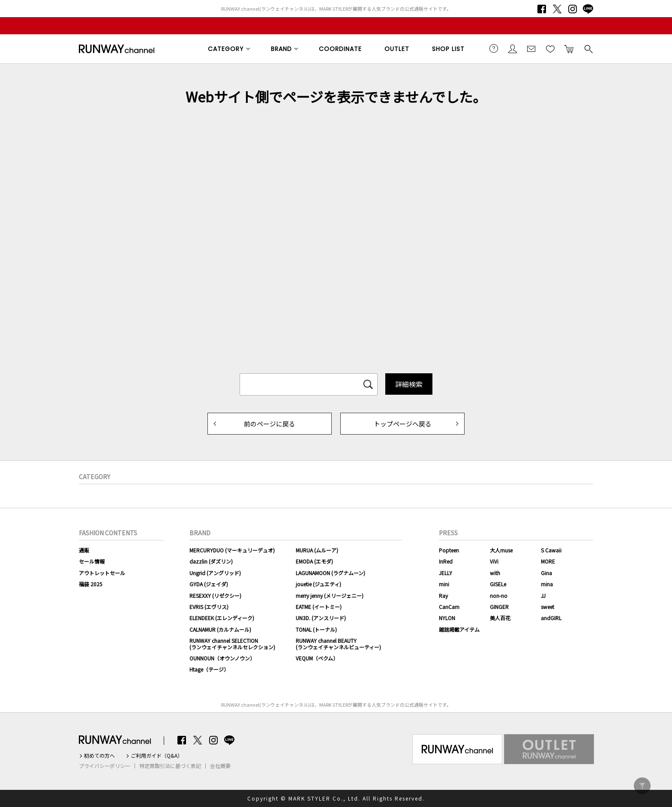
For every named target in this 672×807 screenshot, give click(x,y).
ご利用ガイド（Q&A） (157, 756)
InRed (446, 561)
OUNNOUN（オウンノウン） (222, 658)
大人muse (501, 550)
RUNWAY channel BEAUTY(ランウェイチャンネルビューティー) (338, 643)
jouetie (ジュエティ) (318, 584)
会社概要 (220, 766)
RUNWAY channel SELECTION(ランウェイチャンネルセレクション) (232, 643)
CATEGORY (226, 49)
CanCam (449, 607)
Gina (546, 573)
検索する (588, 48)
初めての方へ (99, 756)
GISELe (498, 584)
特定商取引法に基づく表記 (170, 766)
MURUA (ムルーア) (317, 550)
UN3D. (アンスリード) (321, 618)
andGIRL (551, 618)
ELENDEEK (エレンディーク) (222, 618)
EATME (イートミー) (319, 607)
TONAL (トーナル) (316, 629)
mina (547, 584)
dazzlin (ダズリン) (211, 561)
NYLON (447, 618)
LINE (588, 9)
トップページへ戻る (403, 424)
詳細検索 (409, 384)
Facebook (542, 9)
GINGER (499, 607)
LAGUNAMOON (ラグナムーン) (330, 573)
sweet (547, 607)
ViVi (494, 561)
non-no (499, 595)
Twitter (557, 9)
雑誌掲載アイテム (459, 629)
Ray (443, 595)
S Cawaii (551, 550)
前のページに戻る (270, 424)
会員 (513, 48)
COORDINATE (340, 49)
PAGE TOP (642, 786)
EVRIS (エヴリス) (209, 607)
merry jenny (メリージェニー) (330, 595)
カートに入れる (569, 48)
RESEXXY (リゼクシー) (215, 595)
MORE (548, 561)
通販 (84, 550)
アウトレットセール (102, 573)
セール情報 (92, 561)
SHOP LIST (448, 49)
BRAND (281, 49)
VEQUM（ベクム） (317, 658)
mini (444, 584)
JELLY (445, 573)
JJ (543, 595)
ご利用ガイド (494, 48)
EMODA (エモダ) (314, 561)
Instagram (573, 9)
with (495, 573)
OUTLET (397, 49)
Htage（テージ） (209, 669)
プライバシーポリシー (105, 766)
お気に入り (550, 48)
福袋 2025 (91, 584)
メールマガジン (531, 48)
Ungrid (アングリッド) (215, 573)
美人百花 (500, 618)
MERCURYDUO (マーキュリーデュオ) (232, 550)
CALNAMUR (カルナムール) (220, 629)
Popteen (449, 550)
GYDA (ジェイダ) (209, 584)
